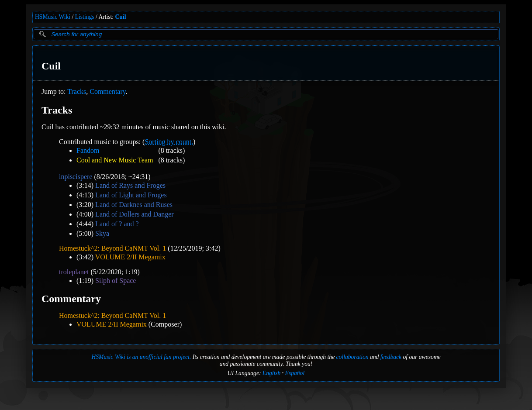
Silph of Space (116, 281)
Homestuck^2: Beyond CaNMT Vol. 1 (112, 248)
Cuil (121, 17)
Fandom (88, 150)
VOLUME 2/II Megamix (130, 257)
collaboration (352, 357)
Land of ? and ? (117, 224)
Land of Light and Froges (131, 195)
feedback (391, 357)
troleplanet (74, 272)
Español (295, 373)
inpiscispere (76, 177)
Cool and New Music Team (115, 160)
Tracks (77, 91)
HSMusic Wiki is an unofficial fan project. (141, 357)
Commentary (108, 91)
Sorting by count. (169, 142)
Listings (85, 17)
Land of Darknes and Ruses (134, 205)
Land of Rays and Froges (130, 185)
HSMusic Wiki (53, 17)
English (272, 373)
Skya (102, 233)
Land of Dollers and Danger (135, 214)
